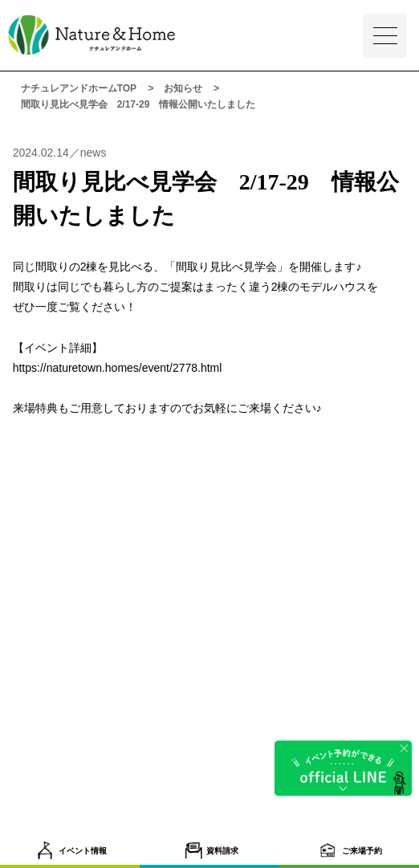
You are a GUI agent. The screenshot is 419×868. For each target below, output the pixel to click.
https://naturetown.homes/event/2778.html (118, 368)
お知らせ (183, 88)
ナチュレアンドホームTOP (79, 88)
